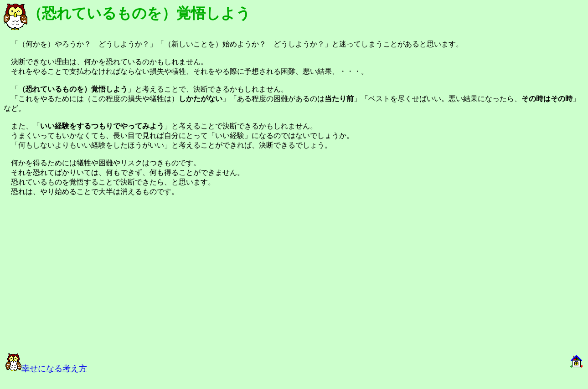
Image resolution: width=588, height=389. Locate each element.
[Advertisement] (106, 279)
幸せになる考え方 (46, 369)
